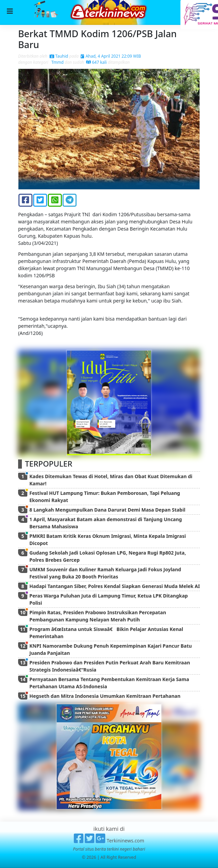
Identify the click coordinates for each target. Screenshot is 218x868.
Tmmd (57, 62)
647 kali (96, 62)
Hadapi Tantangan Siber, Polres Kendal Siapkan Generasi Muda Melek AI (115, 586)
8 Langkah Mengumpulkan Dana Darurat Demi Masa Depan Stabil (107, 510)
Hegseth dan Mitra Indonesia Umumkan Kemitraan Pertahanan (105, 696)
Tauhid (59, 56)
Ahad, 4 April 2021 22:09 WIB (111, 56)
